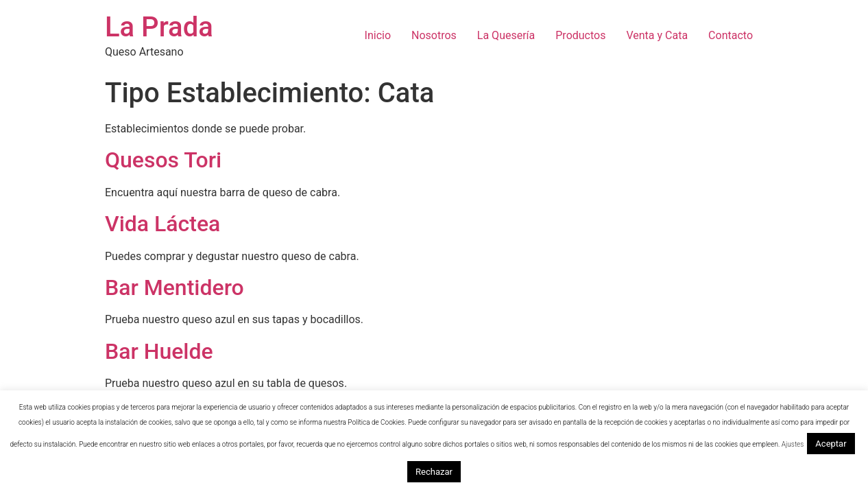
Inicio (378, 35)
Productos (580, 35)
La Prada (159, 27)
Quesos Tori (163, 160)
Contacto (731, 35)
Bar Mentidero (174, 287)
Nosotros (434, 35)
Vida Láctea (162, 224)
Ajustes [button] (793, 444)
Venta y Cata (657, 35)
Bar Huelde (159, 351)
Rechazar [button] (434, 472)
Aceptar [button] (831, 444)
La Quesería (506, 35)
